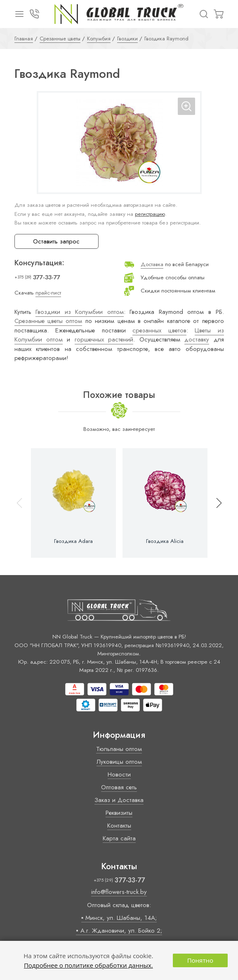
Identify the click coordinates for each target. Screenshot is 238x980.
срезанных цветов (159, 330)
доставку (197, 339)
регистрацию (150, 214)
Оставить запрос (56, 241)
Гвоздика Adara (73, 541)
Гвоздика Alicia (165, 541)
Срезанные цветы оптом (48, 321)
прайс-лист (48, 293)
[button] (215, 503)
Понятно (200, 960)
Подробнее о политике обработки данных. (88, 965)
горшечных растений (104, 339)
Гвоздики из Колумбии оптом (80, 312)
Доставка (152, 264)
